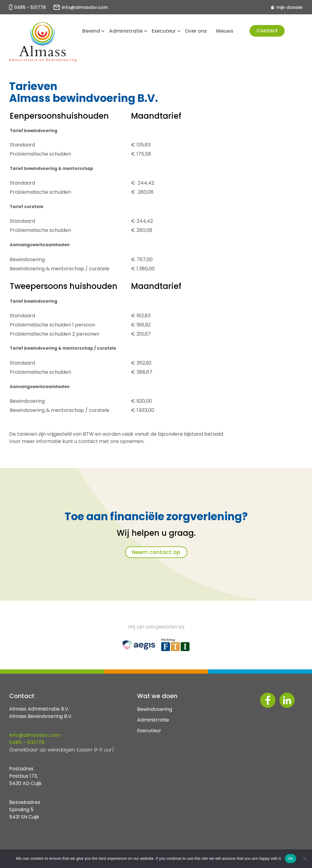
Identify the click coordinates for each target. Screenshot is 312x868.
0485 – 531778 (27, 742)
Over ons (196, 31)
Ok (291, 858)
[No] (304, 859)
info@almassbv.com (85, 7)
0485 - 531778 (30, 7)
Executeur (164, 31)
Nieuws (225, 31)
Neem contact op (156, 552)
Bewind (91, 31)
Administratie (126, 31)
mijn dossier (290, 7)
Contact (267, 31)
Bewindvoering (155, 709)
